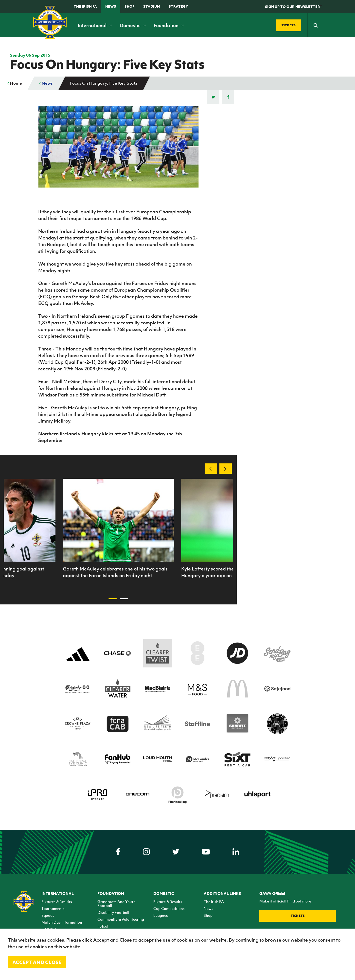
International (95, 25)
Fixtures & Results (57, 901)
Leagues (161, 915)
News (111, 6)
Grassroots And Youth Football (116, 903)
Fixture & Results (168, 901)
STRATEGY (178, 6)
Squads (48, 915)
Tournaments (53, 908)
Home (15, 83)
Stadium (152, 6)
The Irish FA (85, 6)
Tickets (298, 916)
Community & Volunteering (121, 919)
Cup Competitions (169, 908)
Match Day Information (62, 922)
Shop (130, 6)
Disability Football (113, 912)
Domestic (133, 25)
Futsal (103, 926)
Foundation (169, 25)
